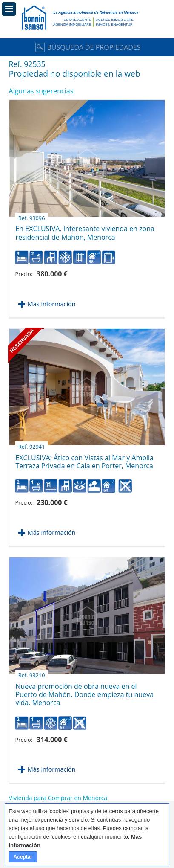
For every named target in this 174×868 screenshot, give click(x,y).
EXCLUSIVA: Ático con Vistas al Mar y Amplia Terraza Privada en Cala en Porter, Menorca (84, 459)
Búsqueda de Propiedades (87, 47)
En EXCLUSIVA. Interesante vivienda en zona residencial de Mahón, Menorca (85, 229)
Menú (9, 9)
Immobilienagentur (114, 25)
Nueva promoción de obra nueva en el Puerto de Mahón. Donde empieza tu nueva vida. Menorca (84, 691)
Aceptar (23, 857)
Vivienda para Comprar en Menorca (58, 798)
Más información (52, 304)
